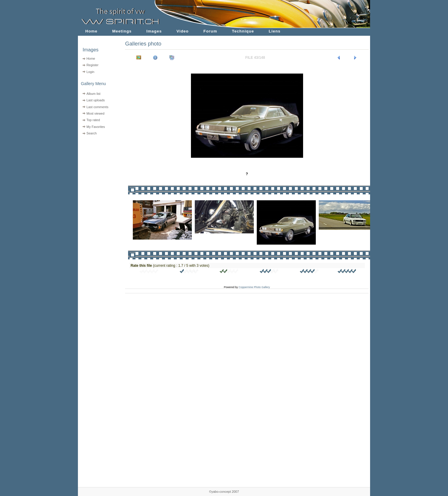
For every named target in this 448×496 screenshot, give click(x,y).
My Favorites (96, 127)
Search (92, 133)
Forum (210, 31)
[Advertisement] (98, 174)
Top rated (93, 120)
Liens (275, 31)
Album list (93, 94)
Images (154, 31)
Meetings (122, 31)
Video (183, 31)
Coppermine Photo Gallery (254, 287)
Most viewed (95, 113)
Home (91, 31)
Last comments (97, 107)
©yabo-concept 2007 (224, 492)
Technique (243, 31)
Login (90, 72)
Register (93, 65)
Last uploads (96, 100)
